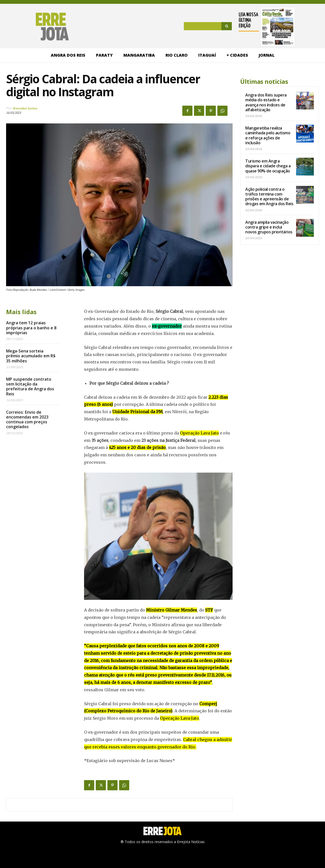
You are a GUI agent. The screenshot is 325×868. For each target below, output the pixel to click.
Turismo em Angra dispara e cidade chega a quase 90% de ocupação (268, 166)
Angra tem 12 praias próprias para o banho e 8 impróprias (31, 328)
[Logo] (37, 27)
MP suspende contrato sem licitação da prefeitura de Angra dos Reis (30, 387)
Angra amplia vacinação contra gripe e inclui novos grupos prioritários (269, 227)
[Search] (227, 26)
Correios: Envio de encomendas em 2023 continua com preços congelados (27, 420)
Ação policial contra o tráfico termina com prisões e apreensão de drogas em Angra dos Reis (269, 197)
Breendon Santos (25, 108)
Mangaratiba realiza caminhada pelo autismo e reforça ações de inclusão (268, 135)
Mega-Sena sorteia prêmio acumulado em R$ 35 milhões (31, 356)
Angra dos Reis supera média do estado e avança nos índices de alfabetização (266, 102)
